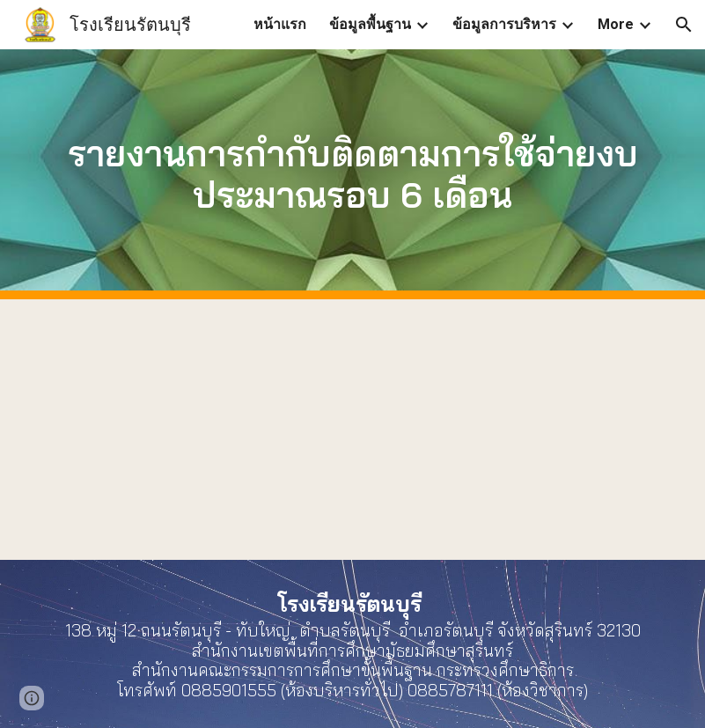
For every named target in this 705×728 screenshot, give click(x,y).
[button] (684, 25)
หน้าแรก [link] (280, 24)
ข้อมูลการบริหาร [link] (504, 24)
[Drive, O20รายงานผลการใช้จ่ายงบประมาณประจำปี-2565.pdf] (352, 430)
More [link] (616, 24)
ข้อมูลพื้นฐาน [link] (370, 24)
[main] (352, 174)
